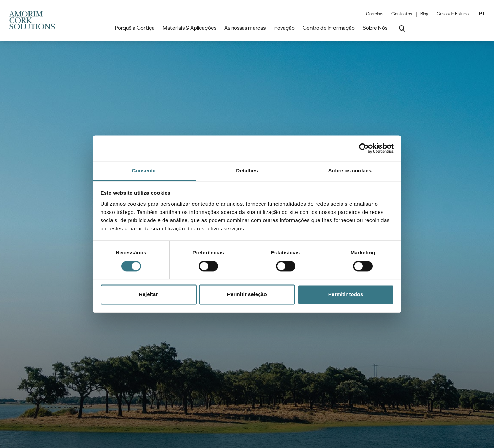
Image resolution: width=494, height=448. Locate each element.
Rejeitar (148, 295)
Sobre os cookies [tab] (350, 171)
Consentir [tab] (144, 171)
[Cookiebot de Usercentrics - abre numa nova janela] (364, 148)
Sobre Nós (375, 28)
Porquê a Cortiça (135, 28)
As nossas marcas (245, 28)
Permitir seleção (247, 295)
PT (482, 14)
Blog (424, 14)
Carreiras (375, 14)
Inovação (284, 28)
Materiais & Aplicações (190, 28)
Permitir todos (346, 295)
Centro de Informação (329, 28)
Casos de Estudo (453, 14)
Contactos (402, 14)
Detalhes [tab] (247, 171)
